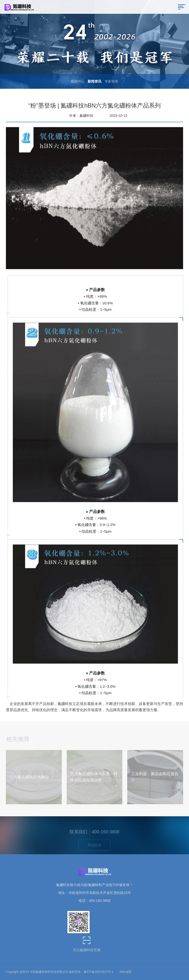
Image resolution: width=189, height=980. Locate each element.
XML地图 (125, 972)
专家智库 (111, 81)
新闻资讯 (94, 81)
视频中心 (78, 81)
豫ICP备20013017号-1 (98, 972)
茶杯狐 (132, 973)
